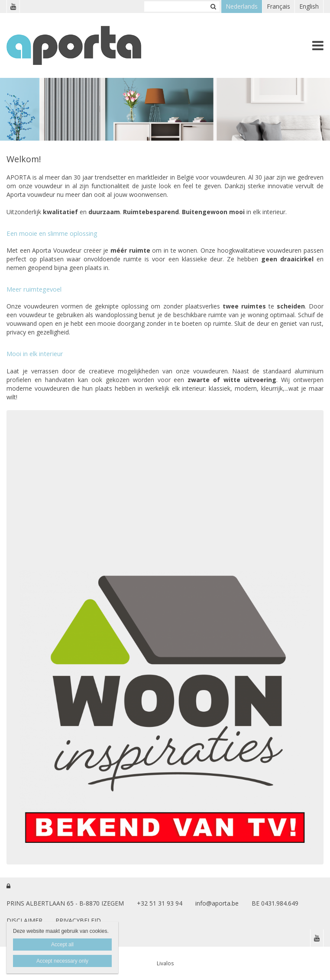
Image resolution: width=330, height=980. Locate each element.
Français (278, 6)
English (309, 6)
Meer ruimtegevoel (34, 289)
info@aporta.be (217, 903)
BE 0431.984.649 (275, 903)
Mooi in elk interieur (35, 353)
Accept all (62, 945)
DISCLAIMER (24, 921)
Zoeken (213, 6)
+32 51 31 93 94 (160, 903)
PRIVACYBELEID (78, 921)
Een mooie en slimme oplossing (52, 233)
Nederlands (242, 6)
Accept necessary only (62, 961)
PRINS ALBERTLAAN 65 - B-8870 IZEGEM (65, 903)
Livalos (165, 963)
